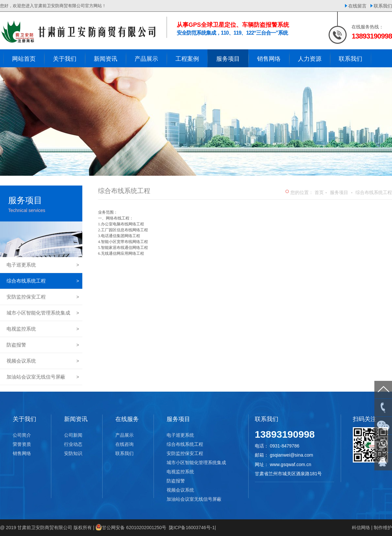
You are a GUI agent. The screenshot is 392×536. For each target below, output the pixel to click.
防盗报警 (43, 345)
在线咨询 (124, 444)
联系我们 (383, 6)
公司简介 (22, 435)
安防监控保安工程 (43, 297)
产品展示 (124, 435)
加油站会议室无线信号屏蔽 (43, 377)
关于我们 (24, 419)
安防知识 (73, 453)
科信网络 (361, 528)
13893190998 (285, 434)
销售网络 (22, 453)
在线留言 (357, 6)
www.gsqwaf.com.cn (291, 464)
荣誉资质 (22, 444)
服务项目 (339, 192)
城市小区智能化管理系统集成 (43, 313)
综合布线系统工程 (43, 281)
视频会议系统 (43, 361)
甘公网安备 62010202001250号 (134, 528)
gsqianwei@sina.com (292, 455)
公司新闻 (73, 435)
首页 (319, 192)
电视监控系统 (43, 329)
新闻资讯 (76, 419)
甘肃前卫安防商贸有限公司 (45, 528)
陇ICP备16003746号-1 (192, 528)
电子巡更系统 (43, 265)
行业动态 (73, 444)
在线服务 (127, 419)
